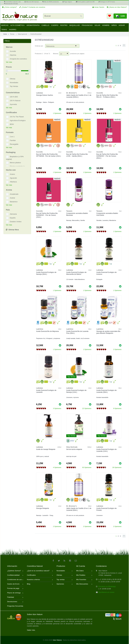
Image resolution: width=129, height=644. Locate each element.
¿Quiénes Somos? (15, 571)
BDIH (12, 124)
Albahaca (13, 182)
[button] (110, 16)
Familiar (13, 140)
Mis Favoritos (84, 580)
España (13, 218)
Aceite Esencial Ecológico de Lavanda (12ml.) (106, 450)
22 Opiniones (87, 408)
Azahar (12, 198)
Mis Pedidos (84, 575)
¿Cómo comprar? (10, 7)
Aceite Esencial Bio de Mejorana (47, 331)
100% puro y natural (43, 456)
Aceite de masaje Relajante (46, 449)
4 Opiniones (57, 467)
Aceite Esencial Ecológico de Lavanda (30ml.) (106, 391)
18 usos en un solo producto (75, 102)
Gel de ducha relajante (74, 449)
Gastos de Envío (15, 584)
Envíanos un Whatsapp (107, 586)
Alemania (13, 214)
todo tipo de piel (71, 456)
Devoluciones (15, 602)
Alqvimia (13, 55)
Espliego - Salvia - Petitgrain (45, 102)
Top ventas (65, 580)
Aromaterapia (33, 25)
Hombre (106, 25)
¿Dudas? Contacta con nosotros (32, 7)
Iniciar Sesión (98, 7)
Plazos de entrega (15, 593)
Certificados (40, 575)
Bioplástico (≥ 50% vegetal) (15, 158)
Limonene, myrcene (72, 397)
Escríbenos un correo (106, 592)
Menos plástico (15, 163)
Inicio (6, 34)
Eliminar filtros (12, 230)
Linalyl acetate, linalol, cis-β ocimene (78, 338)
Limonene (99, 515)
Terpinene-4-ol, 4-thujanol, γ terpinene (48, 338)
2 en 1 (12, 137)
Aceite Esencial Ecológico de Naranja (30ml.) (46, 273)
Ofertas (13, 79)
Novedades (14, 83)
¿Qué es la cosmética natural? (40, 571)
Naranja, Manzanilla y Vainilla (76, 220)
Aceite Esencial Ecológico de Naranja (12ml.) (76, 391)
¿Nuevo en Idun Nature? (117, 7)
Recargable (14, 144)
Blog (40, 584)
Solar (97, 25)
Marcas (5, 25)
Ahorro (13, 30)
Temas (4, 30)
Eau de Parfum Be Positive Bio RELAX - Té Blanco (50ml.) (107, 96)
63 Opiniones (87, 467)
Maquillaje (75, 25)
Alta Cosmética (17, 25)
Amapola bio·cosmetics (18, 59)
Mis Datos (84, 571)
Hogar (122, 25)
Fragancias (87, 25)
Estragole (99, 279)
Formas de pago (15, 589)
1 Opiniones (57, 113)
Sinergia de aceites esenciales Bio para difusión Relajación (108, 332)
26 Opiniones (117, 467)
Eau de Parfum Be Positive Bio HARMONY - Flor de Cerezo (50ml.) (107, 156)
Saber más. (31, 630)
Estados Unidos (16, 222)
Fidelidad (15, 597)
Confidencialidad (15, 575)
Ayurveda (13, 104)
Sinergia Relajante (43, 508)
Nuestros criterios (40, 580)
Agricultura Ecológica (18, 120)
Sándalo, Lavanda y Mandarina (106, 220)
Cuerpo (55, 25)
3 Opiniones (57, 408)
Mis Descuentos (84, 584)
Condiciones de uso (15, 580)
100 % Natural (15, 101)
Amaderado (14, 194)
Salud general (22, 34)
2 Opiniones (117, 349)
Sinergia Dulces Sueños (45, 95)
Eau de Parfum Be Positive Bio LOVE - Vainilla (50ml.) (77, 155)
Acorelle (13, 51)
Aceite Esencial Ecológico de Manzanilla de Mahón (76, 273)
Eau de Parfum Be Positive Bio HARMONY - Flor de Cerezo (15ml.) (47, 215)
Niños (114, 25)
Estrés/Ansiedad (36, 34)
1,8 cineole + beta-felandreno (75, 279)
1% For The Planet (17, 117)
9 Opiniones (117, 408)
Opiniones (65, 584)
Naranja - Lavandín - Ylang (45, 515)
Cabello (45, 25)
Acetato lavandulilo (102, 397)
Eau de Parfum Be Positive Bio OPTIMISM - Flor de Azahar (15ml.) (49, 155)
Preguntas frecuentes (15, 606)
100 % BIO (14, 97)
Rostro (64, 25)
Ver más (9, 62)
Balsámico (14, 202)
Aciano (12, 174)
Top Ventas (14, 86)
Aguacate (13, 178)
